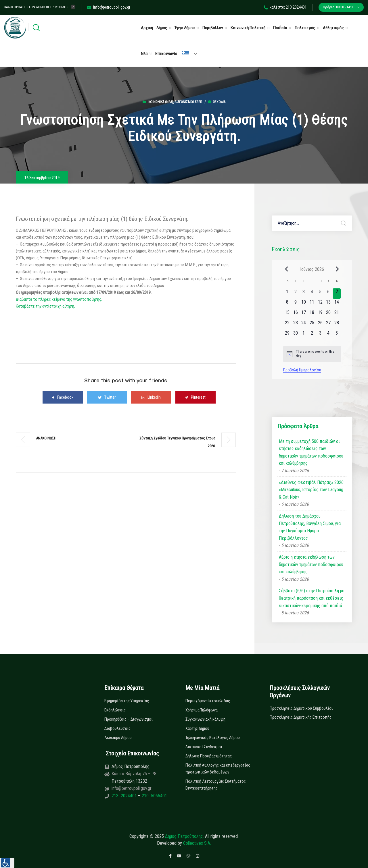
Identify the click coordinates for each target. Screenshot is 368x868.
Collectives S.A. (197, 843)
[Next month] (338, 269)
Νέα (144, 54)
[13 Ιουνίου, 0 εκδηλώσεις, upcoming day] (328, 304)
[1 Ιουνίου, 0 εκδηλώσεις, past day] (287, 294)
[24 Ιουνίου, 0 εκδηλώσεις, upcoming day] (304, 325)
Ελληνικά (185, 54)
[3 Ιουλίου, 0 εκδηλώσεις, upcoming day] (320, 335)
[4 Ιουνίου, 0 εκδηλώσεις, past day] (312, 294)
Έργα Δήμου (185, 28)
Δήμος (162, 28)
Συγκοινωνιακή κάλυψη (205, 719)
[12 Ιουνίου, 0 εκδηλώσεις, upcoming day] (320, 304)
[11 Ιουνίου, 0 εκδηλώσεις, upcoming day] (312, 304)
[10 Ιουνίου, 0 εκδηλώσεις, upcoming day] (304, 304)
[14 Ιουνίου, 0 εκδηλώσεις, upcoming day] (337, 304)
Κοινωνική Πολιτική (248, 28)
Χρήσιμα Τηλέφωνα (202, 710)
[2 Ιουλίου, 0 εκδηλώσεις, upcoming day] (312, 335)
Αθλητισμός (333, 28)
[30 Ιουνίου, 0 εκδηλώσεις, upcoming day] (295, 335)
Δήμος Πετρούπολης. (184, 836)
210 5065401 (154, 796)
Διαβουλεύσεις (117, 728)
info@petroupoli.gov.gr (109, 7)
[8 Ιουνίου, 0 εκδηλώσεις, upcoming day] (287, 304)
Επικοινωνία (166, 54)
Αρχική (147, 28)
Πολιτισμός (305, 28)
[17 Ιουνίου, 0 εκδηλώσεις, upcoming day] (304, 314)
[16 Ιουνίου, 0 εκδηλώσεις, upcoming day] (295, 314)
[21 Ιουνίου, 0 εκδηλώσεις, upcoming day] (337, 314)
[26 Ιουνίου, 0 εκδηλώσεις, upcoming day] (320, 325)
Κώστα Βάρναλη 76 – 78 (134, 774)
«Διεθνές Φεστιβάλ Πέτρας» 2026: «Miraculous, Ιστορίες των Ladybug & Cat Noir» (312, 490)
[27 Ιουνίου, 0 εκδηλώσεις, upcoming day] (328, 325)
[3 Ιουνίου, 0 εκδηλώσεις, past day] (304, 294)
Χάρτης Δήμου (197, 728)
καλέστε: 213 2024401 (285, 7)
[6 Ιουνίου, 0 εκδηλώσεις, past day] (328, 294)
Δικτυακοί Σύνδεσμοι (204, 747)
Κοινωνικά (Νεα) (161, 102)
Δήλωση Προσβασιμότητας (209, 756)
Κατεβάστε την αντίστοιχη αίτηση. (45, 306)
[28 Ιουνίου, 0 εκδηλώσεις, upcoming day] (337, 325)
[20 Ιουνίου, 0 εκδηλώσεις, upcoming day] (328, 314)
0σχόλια (217, 102)
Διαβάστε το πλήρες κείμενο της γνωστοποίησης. (59, 299)
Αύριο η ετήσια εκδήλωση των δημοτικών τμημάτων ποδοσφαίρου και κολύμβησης (311, 564)
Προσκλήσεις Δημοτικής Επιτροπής (301, 717)
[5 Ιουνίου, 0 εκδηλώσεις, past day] (320, 294)
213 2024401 (125, 796)
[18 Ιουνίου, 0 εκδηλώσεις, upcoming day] (312, 314)
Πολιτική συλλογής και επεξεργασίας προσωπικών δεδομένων (218, 769)
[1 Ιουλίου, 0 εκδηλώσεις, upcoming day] (304, 335)
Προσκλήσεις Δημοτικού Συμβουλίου (302, 708)
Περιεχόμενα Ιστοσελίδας (208, 701)
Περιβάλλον (213, 28)
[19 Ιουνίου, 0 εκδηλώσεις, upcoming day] (320, 314)
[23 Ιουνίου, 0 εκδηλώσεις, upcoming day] (295, 325)
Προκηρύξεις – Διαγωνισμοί (129, 719)
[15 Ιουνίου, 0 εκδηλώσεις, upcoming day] (287, 314)
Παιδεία (280, 28)
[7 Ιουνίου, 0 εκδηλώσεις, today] (337, 294)
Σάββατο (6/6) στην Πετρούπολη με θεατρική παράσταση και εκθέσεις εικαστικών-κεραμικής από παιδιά (312, 598)
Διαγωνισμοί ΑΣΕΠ (188, 102)
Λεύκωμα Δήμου (118, 738)
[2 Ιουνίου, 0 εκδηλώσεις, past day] (295, 294)
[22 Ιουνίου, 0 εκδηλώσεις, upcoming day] (287, 325)
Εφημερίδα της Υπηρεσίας (127, 701)
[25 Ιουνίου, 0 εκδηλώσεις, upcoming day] (312, 325)
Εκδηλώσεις (115, 710)
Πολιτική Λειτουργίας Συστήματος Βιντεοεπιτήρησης (216, 785)
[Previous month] (287, 269)
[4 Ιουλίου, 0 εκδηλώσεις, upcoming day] (328, 335)
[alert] (312, 354)
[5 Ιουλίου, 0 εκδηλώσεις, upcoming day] (337, 335)
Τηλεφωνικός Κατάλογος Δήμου (213, 738)
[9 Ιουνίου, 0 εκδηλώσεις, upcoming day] (295, 304)
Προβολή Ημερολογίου (302, 370)
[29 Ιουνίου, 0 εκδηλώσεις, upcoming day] (287, 335)
